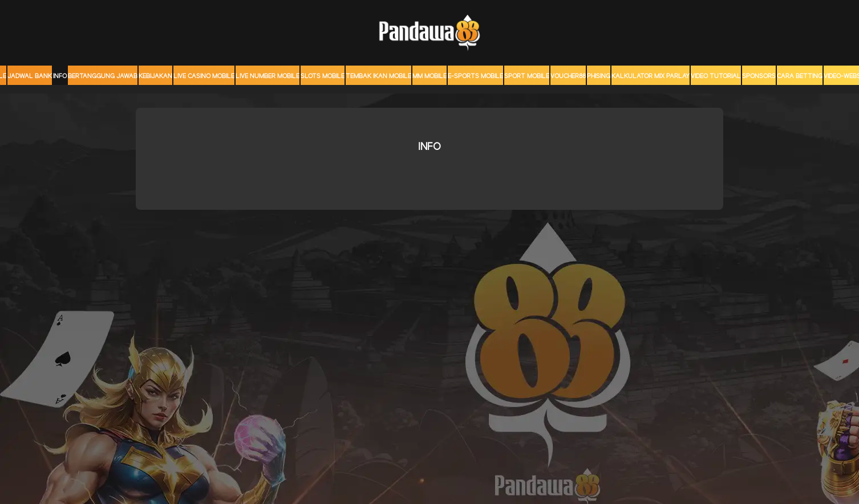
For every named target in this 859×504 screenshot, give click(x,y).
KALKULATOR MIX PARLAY (651, 76)
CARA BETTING (800, 76)
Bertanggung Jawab (103, 76)
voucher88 (568, 76)
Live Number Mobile (268, 76)
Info (60, 76)
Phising (599, 76)
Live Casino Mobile (204, 76)
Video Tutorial (716, 76)
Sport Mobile (527, 76)
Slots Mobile (323, 76)
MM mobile (430, 76)
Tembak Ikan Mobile (378, 76)
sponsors (759, 76)
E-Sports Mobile (475, 76)
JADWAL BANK (30, 76)
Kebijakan (155, 76)
